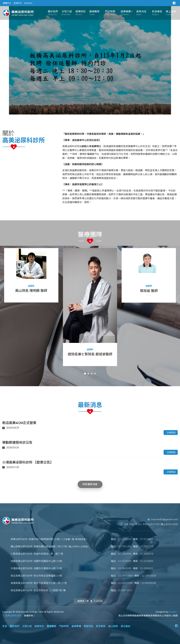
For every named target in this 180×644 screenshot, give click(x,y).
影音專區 (157, 13)
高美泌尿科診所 (13, 616)
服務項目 (81, 13)
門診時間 (111, 13)
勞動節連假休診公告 (17, 442)
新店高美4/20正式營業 (19, 423)
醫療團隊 (94, 13)
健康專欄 (126, 13)
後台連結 (125, 626)
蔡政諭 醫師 (149, 291)
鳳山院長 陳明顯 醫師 (31, 290)
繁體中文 (7, 3)
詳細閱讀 (171, 433)
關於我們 (53, 13)
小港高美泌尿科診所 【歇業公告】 (28, 462)
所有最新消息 (90, 484)
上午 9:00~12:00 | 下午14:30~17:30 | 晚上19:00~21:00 (149, 524)
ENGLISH (28, 3)
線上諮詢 (171, 13)
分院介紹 (67, 13)
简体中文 (18, 3)
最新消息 (141, 13)
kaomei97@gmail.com (163, 519)
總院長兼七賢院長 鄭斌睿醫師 (90, 354)
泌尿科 (31, 286)
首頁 (5, 626)
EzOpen (173, 612)
